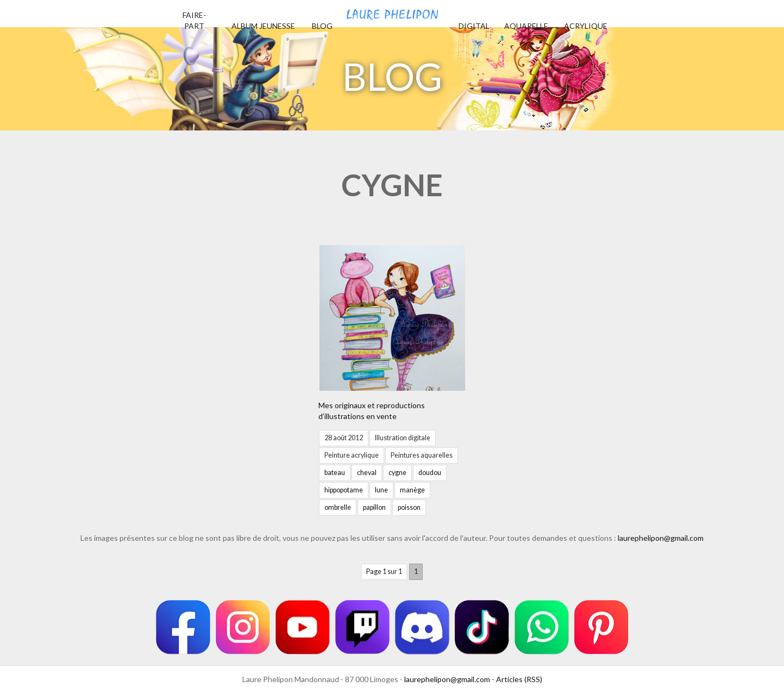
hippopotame (344, 490)
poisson (409, 507)
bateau (335, 473)
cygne (397, 473)
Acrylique (586, 26)
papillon (374, 507)
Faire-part (194, 20)
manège (412, 490)
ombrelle (338, 507)
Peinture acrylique (352, 455)
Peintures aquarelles (422, 455)
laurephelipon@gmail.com (661, 538)
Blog (322, 26)
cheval (367, 473)
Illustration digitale (403, 438)
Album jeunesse (263, 26)
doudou (430, 473)
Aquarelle (526, 26)
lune (381, 490)
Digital (474, 26)
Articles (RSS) (519, 679)
